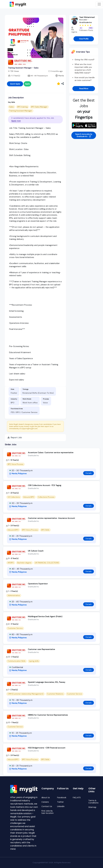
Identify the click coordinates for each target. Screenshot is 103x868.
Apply (27, 84)
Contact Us (47, 806)
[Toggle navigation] (99, 4)
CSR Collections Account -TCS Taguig (45, 485)
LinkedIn (61, 806)
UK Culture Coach (36, 551)
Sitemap (92, 807)
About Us (46, 798)
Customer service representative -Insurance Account (51, 518)
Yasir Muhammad (87, 17)
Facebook (62, 798)
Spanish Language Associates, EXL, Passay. (47, 682)
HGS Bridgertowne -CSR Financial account (47, 748)
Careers (45, 802)
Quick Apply (15, 84)
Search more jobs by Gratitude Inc (84, 135)
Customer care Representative (41, 649)
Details (89, 473)
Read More (84, 89)
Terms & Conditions (93, 802)
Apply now (16, 121)
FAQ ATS (77, 798)
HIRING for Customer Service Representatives (48, 715)
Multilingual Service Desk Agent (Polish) (45, 616)
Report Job (15, 437)
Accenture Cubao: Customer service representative (51, 452)
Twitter (60, 802)
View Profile (84, 39)
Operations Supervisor (38, 584)
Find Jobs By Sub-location (48, 812)
